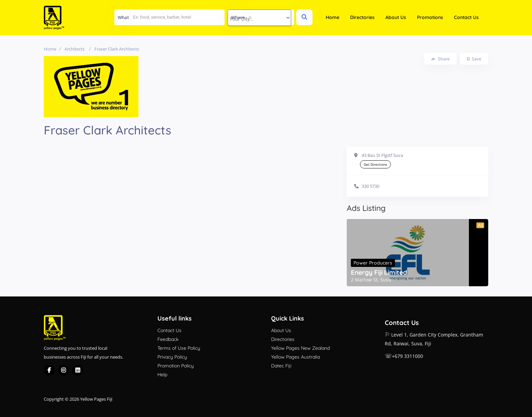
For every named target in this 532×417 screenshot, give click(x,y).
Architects (74, 49)
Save (474, 59)
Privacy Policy (172, 357)
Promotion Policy (176, 366)
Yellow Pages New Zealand (300, 348)
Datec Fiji (281, 366)
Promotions (430, 17)
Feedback (168, 339)
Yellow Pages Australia (296, 357)
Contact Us (466, 17)
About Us (396, 17)
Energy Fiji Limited (379, 272)
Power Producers (373, 263)
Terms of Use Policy (179, 348)
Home (332, 17)
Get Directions (375, 164)
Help (162, 375)
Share (441, 59)
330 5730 (370, 186)
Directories (362, 17)
